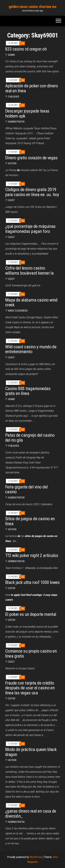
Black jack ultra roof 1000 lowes (32, 582)
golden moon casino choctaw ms (32, 7)
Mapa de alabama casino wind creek (31, 302)
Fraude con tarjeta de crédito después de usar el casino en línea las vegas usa (30, 688)
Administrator (16, 122)
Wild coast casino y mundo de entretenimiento (31, 349)
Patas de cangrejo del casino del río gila (30, 438)
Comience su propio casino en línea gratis (31, 654)
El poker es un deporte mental (31, 614)
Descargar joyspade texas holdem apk (27, 113)
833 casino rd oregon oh (26, 49)
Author (12, 163)
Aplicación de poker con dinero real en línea (31, 88)
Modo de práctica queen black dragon (31, 752)
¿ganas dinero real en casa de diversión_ (31, 814)
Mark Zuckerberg (18, 311)
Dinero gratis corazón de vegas (31, 158)
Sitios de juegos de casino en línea (30, 521)
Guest (11, 200)
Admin (11, 55)
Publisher (14, 97)
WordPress (36, 857)
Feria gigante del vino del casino (26, 489)
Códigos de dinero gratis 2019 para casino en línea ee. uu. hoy (32, 192)
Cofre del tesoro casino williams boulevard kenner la (29, 271)
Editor (12, 588)
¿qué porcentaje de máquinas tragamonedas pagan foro (30, 229)
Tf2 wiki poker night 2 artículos (32, 555)
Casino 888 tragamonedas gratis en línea (28, 391)
